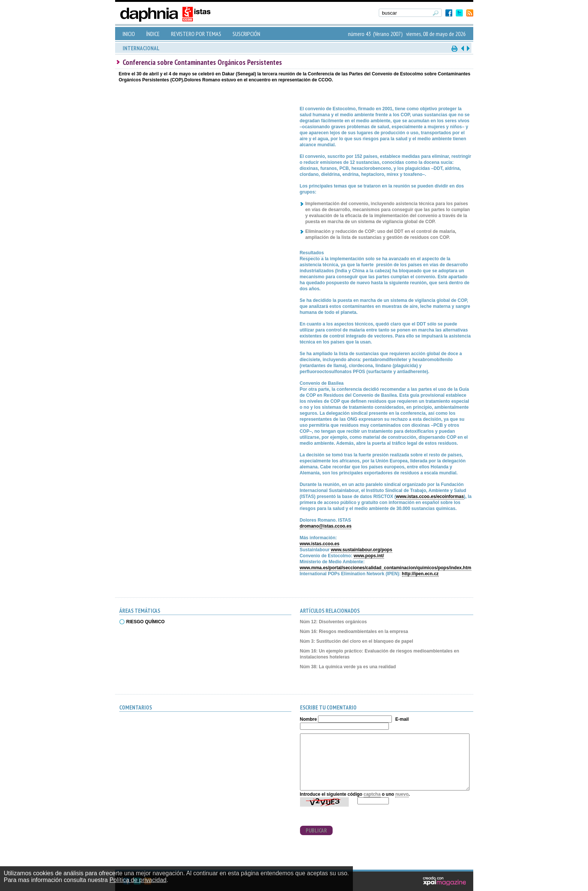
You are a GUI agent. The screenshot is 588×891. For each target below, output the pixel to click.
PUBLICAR (316, 830)
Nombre (308, 719)
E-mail (402, 719)
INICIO (129, 34)
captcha (372, 794)
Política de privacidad (138, 880)
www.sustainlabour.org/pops (361, 550)
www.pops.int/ (369, 556)
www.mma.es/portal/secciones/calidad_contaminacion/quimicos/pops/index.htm (385, 568)
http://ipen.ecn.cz (420, 574)
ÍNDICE (153, 34)
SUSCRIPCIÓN (246, 34)
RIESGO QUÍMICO (146, 622)
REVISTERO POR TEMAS (196, 34)
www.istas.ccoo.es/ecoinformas (430, 496)
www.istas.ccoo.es (319, 544)
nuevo (402, 794)
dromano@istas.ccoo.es (325, 526)
